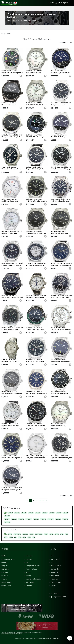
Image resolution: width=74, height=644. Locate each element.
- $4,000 (31, 513)
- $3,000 (24, 513)
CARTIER (4, 576)
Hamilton (30, 556)
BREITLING (5, 569)
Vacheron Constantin (34, 579)
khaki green (39, 534)
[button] (21, 76)
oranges (25, 534)
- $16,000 (43, 519)
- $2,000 (17, 513)
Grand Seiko (6, 586)
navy (62, 534)
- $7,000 (52, 513)
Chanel (29, 586)
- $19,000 (65, 519)
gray (20, 537)
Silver (29, 537)
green (46, 534)
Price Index (55, 576)
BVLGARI (5, 572)
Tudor (28, 572)
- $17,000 (51, 519)
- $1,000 (10, 513)
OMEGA (4, 562)
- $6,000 (45, 513)
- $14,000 (29, 519)
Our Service (55, 569)
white (11, 537)
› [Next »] (47, 500)
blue (66, 534)
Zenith (28, 576)
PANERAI (29, 559)
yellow (31, 534)
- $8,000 (59, 513)
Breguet (4, 566)
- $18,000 (58, 519)
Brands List (55, 572)
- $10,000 (7, 516)
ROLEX (4, 556)
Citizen (4, 579)
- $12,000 (14, 519)
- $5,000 (38, 513)
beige (51, 534)
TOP (3, 34)
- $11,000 (7, 519)
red (15, 537)
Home (53, 556)
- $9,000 (66, 513)
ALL (5, 513)
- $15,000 (36, 519)
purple (10, 534)
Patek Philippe (31, 569)
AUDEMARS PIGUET (8, 559)
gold (24, 537)
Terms (53, 586)
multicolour (17, 534)
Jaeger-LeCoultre (33, 566)
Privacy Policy (56, 582)
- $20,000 (7, 522)
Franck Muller (7, 582)
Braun (57, 534)
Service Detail (56, 566)
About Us (54, 579)
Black (6, 537)
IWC (28, 562)
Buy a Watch (56, 559)
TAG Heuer (30, 582)
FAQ (52, 562)
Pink (34, 537)
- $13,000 (21, 519)
